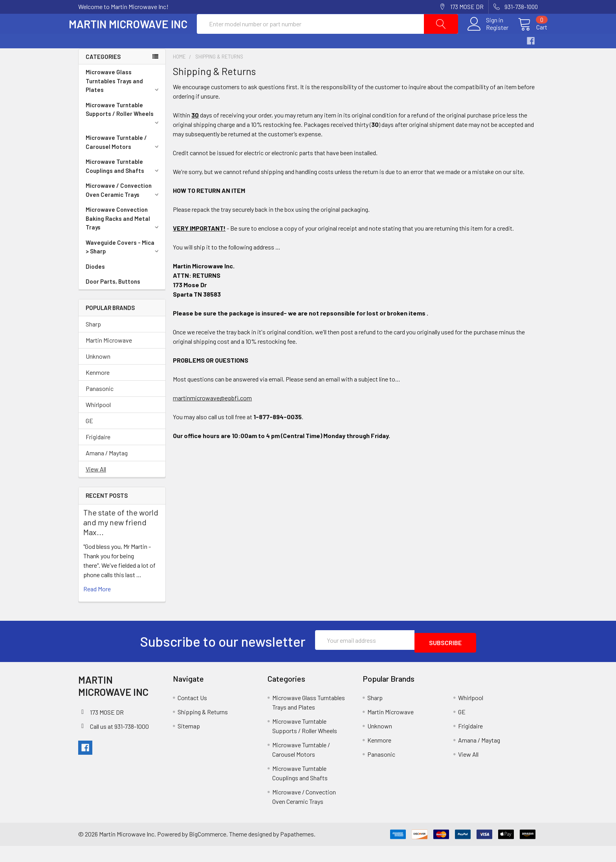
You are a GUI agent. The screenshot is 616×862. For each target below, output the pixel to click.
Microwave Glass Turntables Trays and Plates (123, 100)
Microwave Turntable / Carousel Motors (123, 161)
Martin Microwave (109, 359)
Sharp (93, 343)
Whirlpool (98, 423)
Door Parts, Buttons (113, 300)
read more (97, 608)
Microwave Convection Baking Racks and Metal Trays (123, 237)
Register (488, 37)
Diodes (95, 285)
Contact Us (192, 714)
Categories (103, 75)
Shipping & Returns (203, 728)
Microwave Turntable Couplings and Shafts (123, 185)
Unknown (98, 375)
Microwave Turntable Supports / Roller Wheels (123, 132)
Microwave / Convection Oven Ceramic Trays (123, 209)
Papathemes (297, 850)
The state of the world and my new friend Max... (121, 541)
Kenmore (98, 391)
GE (89, 439)
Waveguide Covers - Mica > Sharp (123, 266)
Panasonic (100, 407)
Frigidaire (98, 456)
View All (96, 488)
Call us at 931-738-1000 (119, 743)
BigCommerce (208, 850)
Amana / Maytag (107, 472)
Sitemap (189, 742)
